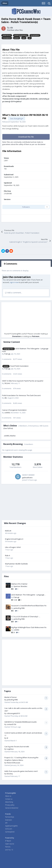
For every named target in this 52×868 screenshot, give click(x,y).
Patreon (36, 336)
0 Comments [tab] (11, 264)
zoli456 (7, 413)
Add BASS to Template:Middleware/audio (21, 722)
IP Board (8, 841)
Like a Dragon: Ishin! (13, 547)
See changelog (17, 119)
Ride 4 (7, 555)
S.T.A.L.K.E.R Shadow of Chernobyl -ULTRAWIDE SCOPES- (25, 617)
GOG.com (9, 829)
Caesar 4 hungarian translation (14, 410)
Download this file (26, 137)
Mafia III (8, 531)
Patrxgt (7, 354)
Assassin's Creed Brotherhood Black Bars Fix (29, 606)
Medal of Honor (11, 697)
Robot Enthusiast (13, 763)
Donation (17, 336)
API (6, 823)
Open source (10, 844)
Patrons (8, 847)
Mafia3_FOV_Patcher (19, 584)
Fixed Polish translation (19, 366)
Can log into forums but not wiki (17, 747)
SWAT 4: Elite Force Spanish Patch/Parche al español (23, 381)
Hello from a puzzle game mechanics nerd (21, 771)
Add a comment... (14, 293)
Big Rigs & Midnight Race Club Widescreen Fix (29, 627)
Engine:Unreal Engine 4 (14, 539)
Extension (9, 820)
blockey (10, 774)
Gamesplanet (10, 832)
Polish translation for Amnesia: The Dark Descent (21, 395)
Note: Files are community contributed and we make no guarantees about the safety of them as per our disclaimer (24, 143)
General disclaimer (12, 808)
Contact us (9, 799)
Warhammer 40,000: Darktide (16, 564)
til (7, 738)
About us (8, 796)
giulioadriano (27, 478)
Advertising (9, 802)
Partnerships (10, 817)
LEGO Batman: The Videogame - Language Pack (28, 595)
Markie (13, 436)
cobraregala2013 (13, 713)
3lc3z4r (7, 383)
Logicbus (10, 749)
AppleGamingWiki (11, 826)
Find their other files (15, 30)
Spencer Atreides (20, 586)
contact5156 (11, 724)
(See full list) (8, 428)
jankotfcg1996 (19, 608)
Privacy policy (10, 805)
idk (12, 28)
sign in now (14, 282)
